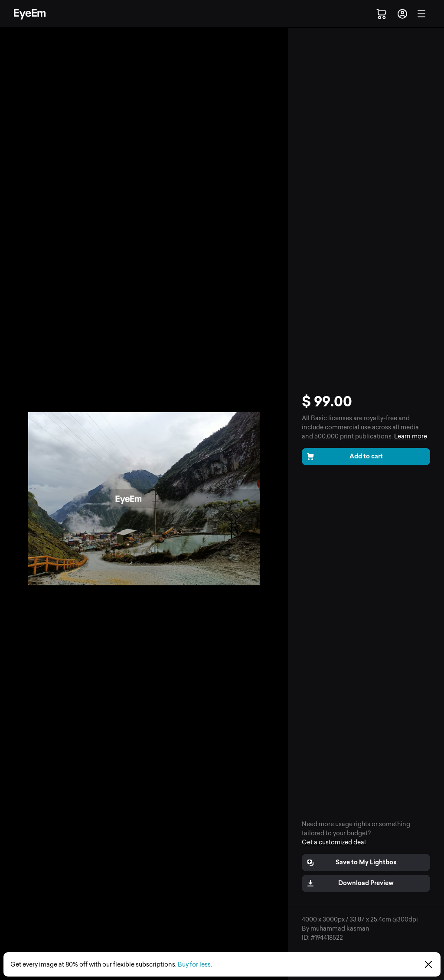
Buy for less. (195, 965)
